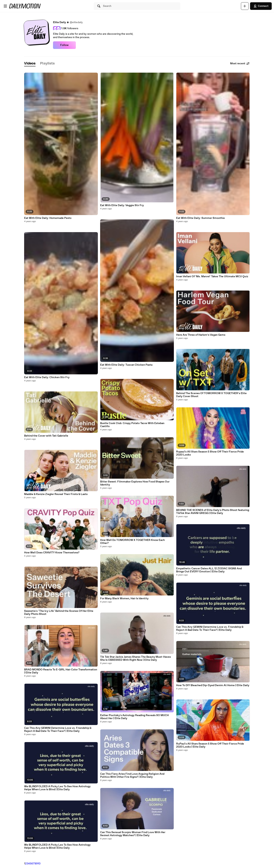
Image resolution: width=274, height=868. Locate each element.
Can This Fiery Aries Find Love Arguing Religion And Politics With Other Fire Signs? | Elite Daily (132, 775)
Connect (261, 6)
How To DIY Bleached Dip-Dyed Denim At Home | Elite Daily (213, 685)
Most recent (240, 64)
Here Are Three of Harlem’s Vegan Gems (201, 335)
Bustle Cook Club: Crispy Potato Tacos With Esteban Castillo (132, 425)
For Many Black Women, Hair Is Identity (124, 599)
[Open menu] (5, 6)
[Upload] (245, 6)
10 (39, 864)
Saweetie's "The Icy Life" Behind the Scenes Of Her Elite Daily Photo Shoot (59, 613)
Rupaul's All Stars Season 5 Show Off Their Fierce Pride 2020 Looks (210, 453)
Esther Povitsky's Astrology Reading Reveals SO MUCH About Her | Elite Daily (134, 717)
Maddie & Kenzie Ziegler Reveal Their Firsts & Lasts (56, 494)
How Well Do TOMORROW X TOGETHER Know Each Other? (132, 542)
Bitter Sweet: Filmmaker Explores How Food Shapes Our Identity (135, 483)
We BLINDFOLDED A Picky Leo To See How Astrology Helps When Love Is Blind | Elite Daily (57, 788)
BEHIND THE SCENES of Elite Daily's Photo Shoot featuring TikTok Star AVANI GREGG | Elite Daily (213, 512)
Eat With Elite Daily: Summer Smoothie (200, 218)
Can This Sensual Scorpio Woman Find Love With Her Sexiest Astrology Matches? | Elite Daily (133, 834)
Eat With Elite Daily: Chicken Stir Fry (47, 377)
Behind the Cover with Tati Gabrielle (46, 436)
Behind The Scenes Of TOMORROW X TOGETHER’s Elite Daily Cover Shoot (211, 395)
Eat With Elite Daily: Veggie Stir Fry (122, 205)
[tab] (30, 64)
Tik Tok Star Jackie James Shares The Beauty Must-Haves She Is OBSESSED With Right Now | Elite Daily (135, 658)
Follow (64, 45)
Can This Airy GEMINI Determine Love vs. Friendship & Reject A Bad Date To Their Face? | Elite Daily (58, 730)
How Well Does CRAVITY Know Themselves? (52, 553)
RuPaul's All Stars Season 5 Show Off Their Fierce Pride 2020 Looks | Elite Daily (210, 745)
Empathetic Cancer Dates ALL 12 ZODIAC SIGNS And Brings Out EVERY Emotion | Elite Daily (209, 570)
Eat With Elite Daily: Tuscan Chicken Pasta (126, 365)
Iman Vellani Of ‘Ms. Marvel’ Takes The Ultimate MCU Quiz (212, 277)
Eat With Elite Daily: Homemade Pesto (48, 218)
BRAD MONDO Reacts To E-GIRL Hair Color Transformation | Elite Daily (61, 671)
